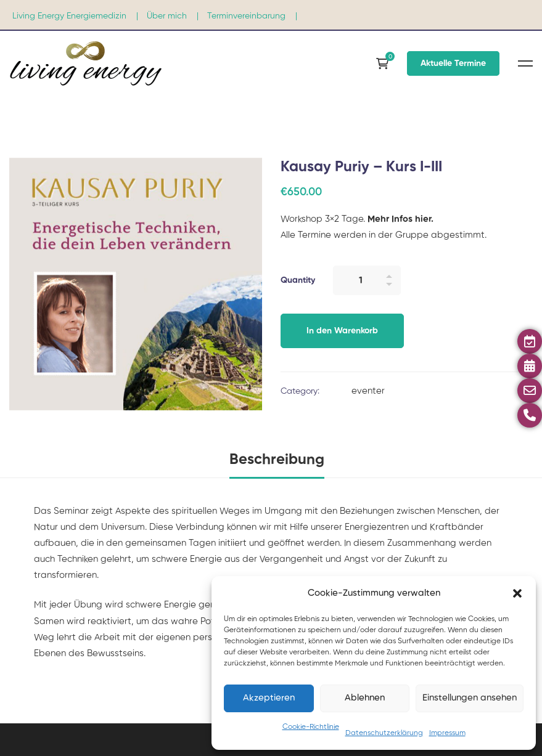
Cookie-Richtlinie (311, 727)
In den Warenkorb (342, 331)
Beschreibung (277, 460)
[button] (517, 593)
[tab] (277, 461)
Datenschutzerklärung (384, 733)
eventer (368, 391)
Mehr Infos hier (398, 219)
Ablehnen (365, 698)
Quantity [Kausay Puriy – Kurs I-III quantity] (298, 280)
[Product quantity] (367, 280)
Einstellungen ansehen (470, 698)
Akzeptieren (269, 698)
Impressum (447, 733)
